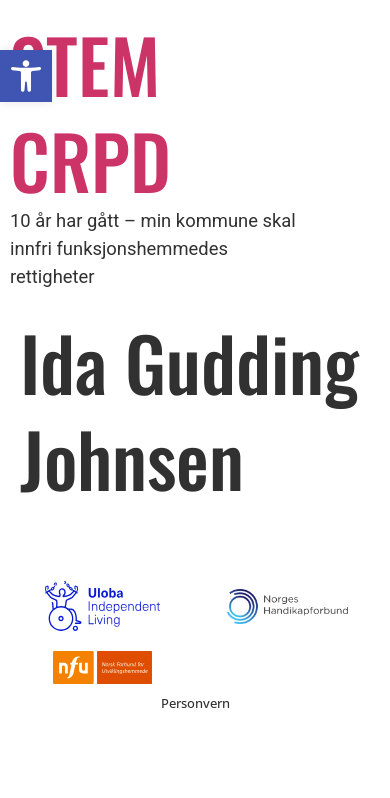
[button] (26, 76)
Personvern (195, 703)
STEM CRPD (90, 111)
